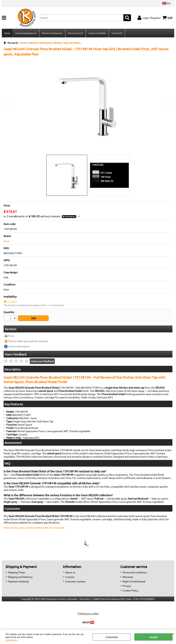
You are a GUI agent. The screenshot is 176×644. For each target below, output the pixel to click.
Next (170, 106)
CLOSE (173, 634)
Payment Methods (18, 581)
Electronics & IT (76, 33)
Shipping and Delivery (20, 577)
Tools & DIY (117, 33)
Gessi (7, 241)
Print (11, 336)
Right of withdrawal (134, 581)
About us (70, 572)
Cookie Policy (11, 640)
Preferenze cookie (88, 613)
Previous (6, 106)
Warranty (128, 577)
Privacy (127, 586)
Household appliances (26, 33)
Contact (70, 577)
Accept (154, 637)
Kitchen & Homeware (52, 33)
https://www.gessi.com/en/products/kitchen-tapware (34, 527)
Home (7, 33)
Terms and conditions (135, 572)
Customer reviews (75, 581)
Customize (112, 637)
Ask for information (19, 346)
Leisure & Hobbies (97, 33)
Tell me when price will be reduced (28, 341)
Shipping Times (17, 572)
